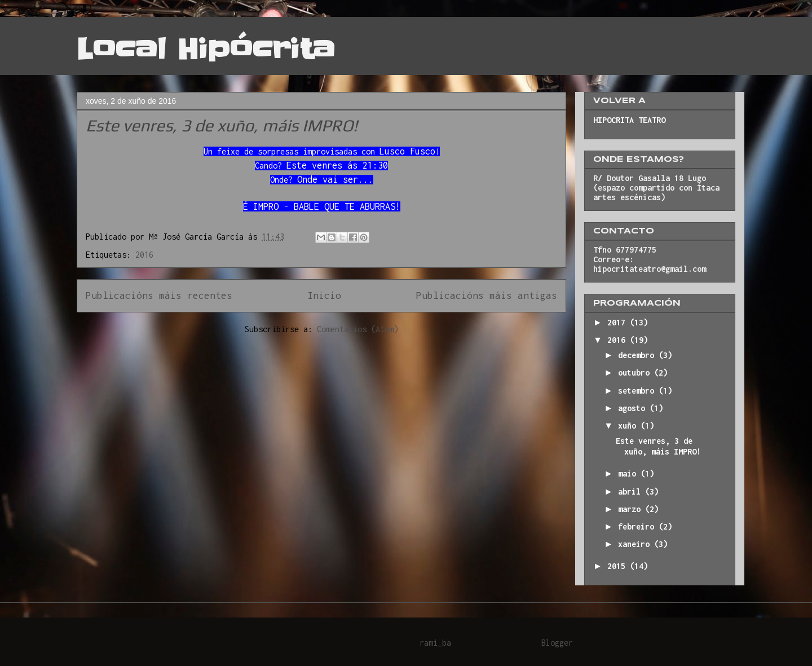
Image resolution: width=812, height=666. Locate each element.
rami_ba (435, 643)
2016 (144, 255)
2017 (619, 322)
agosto (634, 408)
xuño (629, 425)
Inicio (324, 295)
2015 (619, 566)
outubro (636, 372)
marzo (632, 509)
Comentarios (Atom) (358, 329)
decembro (638, 355)
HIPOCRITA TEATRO (629, 120)
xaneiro (636, 544)
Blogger (557, 643)
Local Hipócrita (206, 49)
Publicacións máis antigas (487, 295)
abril (632, 491)
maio (629, 473)
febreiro (638, 526)
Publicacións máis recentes (159, 295)
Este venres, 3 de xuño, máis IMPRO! (222, 125)
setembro (638, 391)
